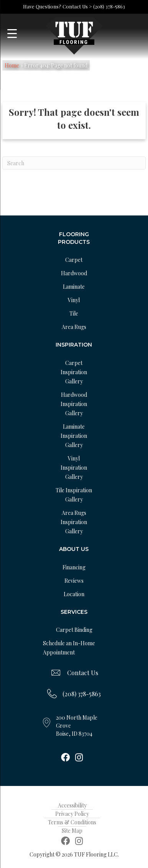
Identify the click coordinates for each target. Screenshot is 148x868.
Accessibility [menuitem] (72, 805)
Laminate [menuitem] (74, 287)
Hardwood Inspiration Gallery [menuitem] (74, 404)
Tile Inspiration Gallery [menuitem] (74, 495)
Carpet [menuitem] (74, 260)
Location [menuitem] (74, 594)
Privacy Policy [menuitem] (72, 814)
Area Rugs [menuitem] (74, 327)
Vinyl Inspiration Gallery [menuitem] (74, 468)
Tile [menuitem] (74, 313)
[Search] (74, 163)
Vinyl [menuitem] (74, 300)
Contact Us (83, 673)
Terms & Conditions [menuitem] (72, 822)
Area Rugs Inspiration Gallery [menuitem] (74, 522)
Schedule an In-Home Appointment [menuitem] (69, 648)
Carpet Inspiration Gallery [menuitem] (74, 372)
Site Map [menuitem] (72, 831)
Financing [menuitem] (74, 567)
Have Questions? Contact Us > (58, 6)
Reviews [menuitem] (74, 581)
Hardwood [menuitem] (74, 273)
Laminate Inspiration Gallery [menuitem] (74, 436)
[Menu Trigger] (12, 34)
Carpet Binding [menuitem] (74, 630)
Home (12, 65)
